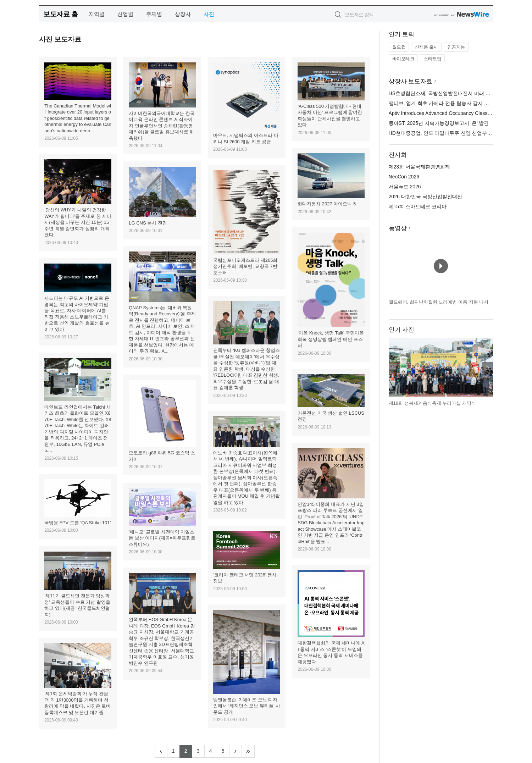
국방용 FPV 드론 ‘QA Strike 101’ (77, 523)
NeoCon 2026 (404, 177)
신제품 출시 (426, 47)
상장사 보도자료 (411, 81)
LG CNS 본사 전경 (148, 223)
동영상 (398, 228)
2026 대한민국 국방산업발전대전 (425, 197)
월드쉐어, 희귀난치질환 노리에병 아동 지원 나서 (439, 302)
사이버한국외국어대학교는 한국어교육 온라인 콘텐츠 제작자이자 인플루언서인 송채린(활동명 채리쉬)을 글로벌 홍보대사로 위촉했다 (162, 126)
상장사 (183, 14)
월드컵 (399, 47)
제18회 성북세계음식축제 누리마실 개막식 (432, 403)
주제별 (154, 14)
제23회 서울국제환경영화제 (419, 167)
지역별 (97, 14)
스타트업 (432, 59)
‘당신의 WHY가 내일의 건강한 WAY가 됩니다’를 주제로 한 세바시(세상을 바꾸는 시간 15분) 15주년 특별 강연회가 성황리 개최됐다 (78, 222)
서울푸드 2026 (405, 187)
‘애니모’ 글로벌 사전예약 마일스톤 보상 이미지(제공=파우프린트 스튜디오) (162, 538)
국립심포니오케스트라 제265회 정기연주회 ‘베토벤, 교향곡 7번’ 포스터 (246, 266)
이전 (394, 367)
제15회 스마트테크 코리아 (418, 206)
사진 (209, 14)
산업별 (125, 14)
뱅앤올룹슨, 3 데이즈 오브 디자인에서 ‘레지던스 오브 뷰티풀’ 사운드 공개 (247, 706)
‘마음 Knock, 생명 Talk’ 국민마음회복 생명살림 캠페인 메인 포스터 (331, 339)
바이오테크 (403, 59)
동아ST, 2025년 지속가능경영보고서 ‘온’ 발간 (439, 123)
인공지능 (456, 47)
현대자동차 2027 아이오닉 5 (327, 204)
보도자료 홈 (60, 14)
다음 (487, 367)
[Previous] (161, 751)
